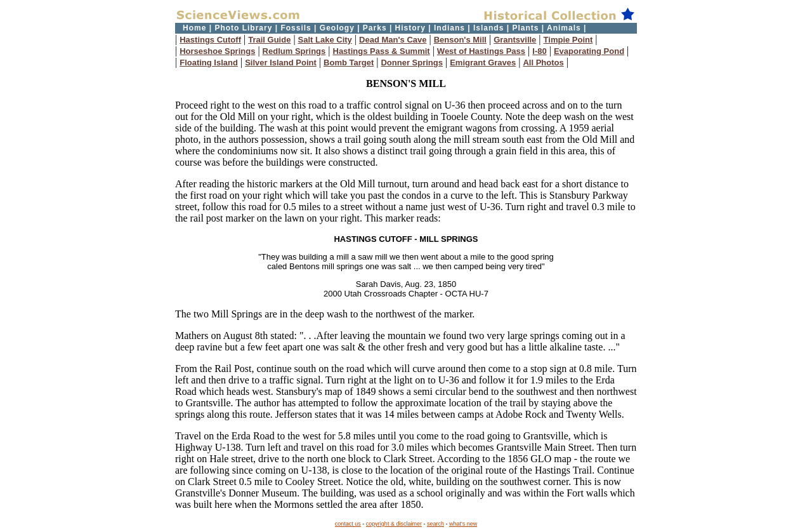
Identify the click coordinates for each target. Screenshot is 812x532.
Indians (449, 28)
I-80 (539, 51)
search (435, 524)
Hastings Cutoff (210, 40)
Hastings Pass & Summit (382, 51)
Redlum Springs (294, 51)
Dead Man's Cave (393, 40)
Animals (564, 28)
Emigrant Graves (483, 63)
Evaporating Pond (589, 51)
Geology (337, 28)
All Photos (543, 63)
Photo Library (243, 28)
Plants (525, 28)
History (410, 28)
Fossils (296, 28)
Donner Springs (412, 63)
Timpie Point (568, 40)
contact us (348, 524)
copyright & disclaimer (394, 524)
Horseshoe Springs (217, 51)
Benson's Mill (460, 40)
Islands (488, 28)
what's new (463, 524)
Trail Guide (269, 40)
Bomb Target (349, 63)
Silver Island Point (281, 63)
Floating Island (209, 63)
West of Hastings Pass (481, 51)
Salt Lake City (325, 40)
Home (194, 28)
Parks (375, 28)
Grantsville (515, 40)
